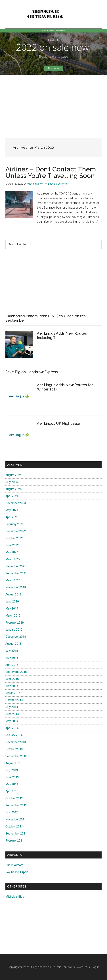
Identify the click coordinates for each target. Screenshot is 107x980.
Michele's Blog (15, 897)
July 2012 (12, 812)
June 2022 (12, 545)
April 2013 (12, 791)
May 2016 (12, 686)
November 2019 (16, 587)
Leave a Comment (59, 184)
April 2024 (12, 496)
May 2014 (12, 721)
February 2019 (15, 623)
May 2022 (12, 552)
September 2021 (16, 573)
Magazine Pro (39, 967)
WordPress (83, 967)
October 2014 (14, 700)
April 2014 (12, 728)
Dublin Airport (14, 865)
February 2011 (15, 841)
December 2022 (16, 531)
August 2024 (13, 489)
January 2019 (14, 630)
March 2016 (13, 693)
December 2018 (16, 637)
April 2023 (12, 517)
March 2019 (13, 616)
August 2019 (13, 594)
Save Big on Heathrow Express (32, 372)
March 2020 (13, 580)
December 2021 (16, 566)
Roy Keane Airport (17, 872)
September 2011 (16, 834)
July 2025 (12, 482)
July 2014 (12, 707)
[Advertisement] (53, 104)
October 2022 (14, 538)
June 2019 (12, 602)
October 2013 (14, 749)
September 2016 (16, 672)
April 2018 (12, 665)
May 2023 (12, 510)
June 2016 (12, 679)
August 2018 (13, 644)
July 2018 (12, 651)
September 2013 (16, 756)
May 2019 (12, 609)
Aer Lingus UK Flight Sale (58, 423)
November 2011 (16, 819)
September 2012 (16, 805)
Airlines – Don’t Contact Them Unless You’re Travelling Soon (51, 172)
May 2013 (12, 784)
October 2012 (14, 798)
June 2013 (12, 777)
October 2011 (14, 826)
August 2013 (13, 763)
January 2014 (14, 735)
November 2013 (16, 742)
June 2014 (12, 714)
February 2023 (15, 524)
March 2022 (13, 559)
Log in (96, 967)
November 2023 (16, 503)
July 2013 (12, 770)
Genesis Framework (63, 967)
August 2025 (13, 475)
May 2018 (12, 658)
